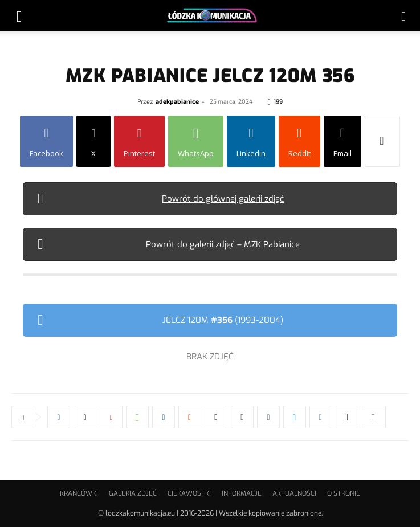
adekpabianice (177, 101)
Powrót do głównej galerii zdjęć (223, 199)
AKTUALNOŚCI (294, 493)
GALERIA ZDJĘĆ (133, 493)
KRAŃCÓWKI (79, 493)
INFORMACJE (242, 493)
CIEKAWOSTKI (189, 493)
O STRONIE (344, 493)
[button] (19, 15)
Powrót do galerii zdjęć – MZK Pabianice (223, 244)
